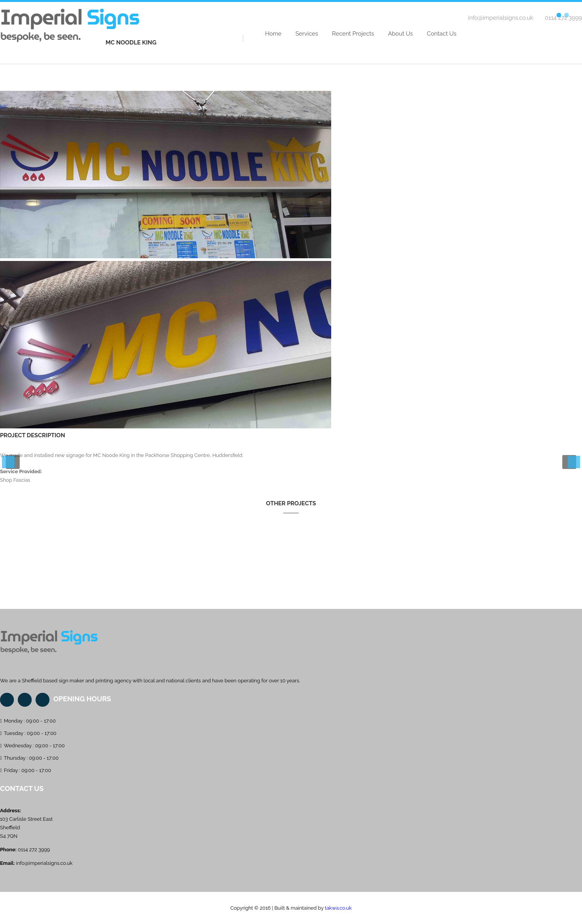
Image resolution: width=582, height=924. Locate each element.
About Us (400, 34)
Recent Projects (353, 34)
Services (307, 34)
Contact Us (442, 34)
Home (273, 34)
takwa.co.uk (338, 908)
